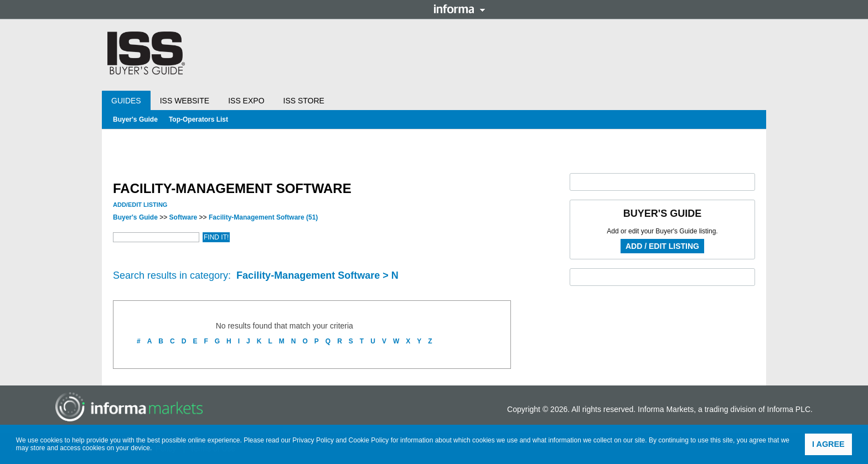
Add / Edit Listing (662, 246)
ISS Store (304, 101)
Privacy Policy (313, 440)
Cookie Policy (369, 440)
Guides (126, 101)
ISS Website (185, 101)
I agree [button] (828, 444)
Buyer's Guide (135, 119)
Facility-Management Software (263, 217)
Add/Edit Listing (140, 205)
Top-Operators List (198, 119)
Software (184, 217)
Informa (459, 9)
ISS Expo (246, 101)
